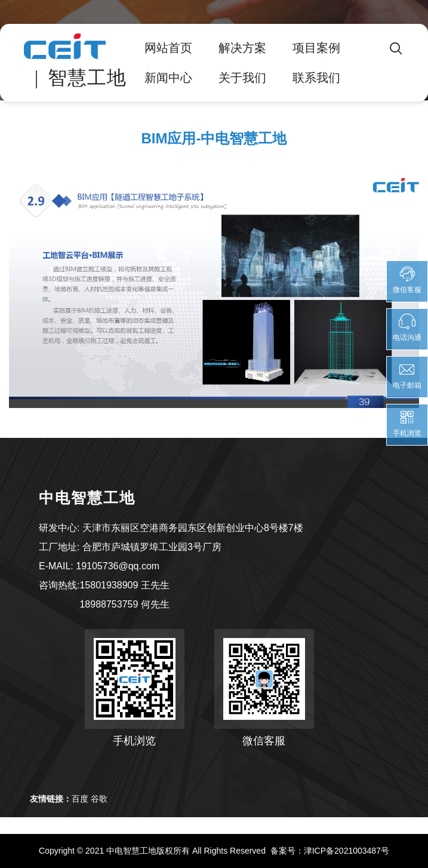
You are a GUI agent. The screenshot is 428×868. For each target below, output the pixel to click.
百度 (80, 799)
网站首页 (168, 48)
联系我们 (316, 78)
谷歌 (99, 799)
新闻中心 (168, 78)
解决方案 (242, 48)
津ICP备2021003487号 (347, 851)
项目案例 (316, 48)
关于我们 (242, 78)
